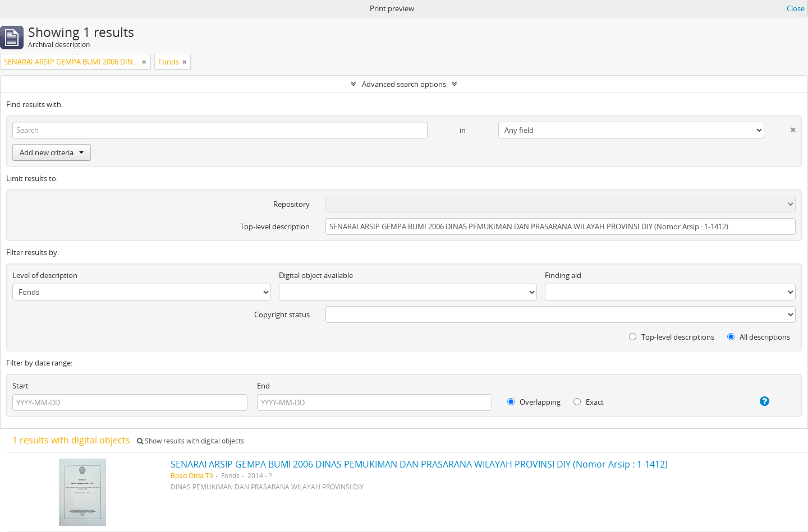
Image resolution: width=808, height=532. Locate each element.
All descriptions (759, 337)
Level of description (45, 275)
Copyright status (282, 314)
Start (20, 386)
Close (796, 8)
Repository (291, 204)
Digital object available (316, 275)
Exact (589, 402)
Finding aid (563, 275)
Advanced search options (404, 84)
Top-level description (275, 226)
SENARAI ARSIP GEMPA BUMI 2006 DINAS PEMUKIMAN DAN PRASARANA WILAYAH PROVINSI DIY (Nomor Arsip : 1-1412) (419, 464)
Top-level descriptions (672, 337)
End (263, 386)
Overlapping (534, 402)
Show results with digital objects (190, 441)
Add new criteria (52, 152)
